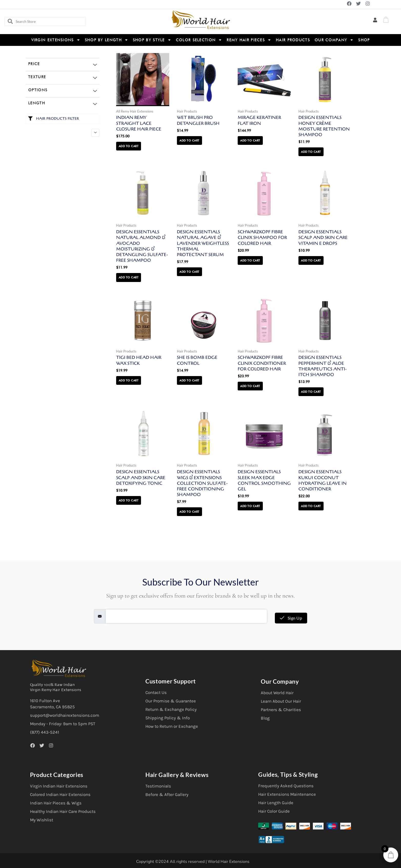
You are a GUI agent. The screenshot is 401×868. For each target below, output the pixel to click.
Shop (364, 40)
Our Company (334, 40)
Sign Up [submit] (291, 618)
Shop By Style (152, 40)
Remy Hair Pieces (249, 40)
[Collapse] (95, 133)
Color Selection (199, 40)
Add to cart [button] (129, 146)
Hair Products (293, 40)
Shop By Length (107, 40)
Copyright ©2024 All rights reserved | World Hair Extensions (193, 862)
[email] (186, 616)
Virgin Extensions (56, 40)
